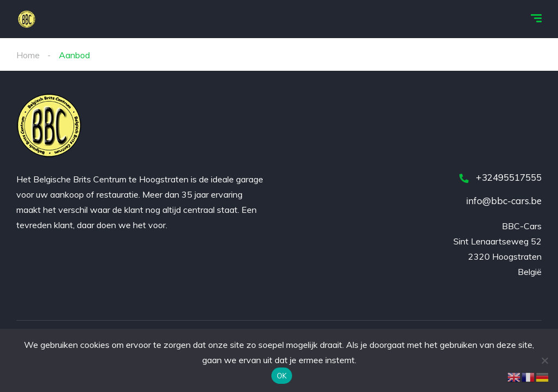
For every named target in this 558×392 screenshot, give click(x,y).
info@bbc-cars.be (504, 201)
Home (28, 55)
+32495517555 (501, 177)
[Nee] (544, 360)
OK (282, 376)
